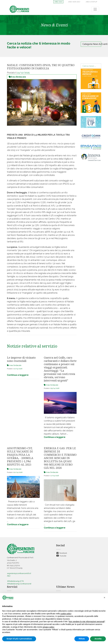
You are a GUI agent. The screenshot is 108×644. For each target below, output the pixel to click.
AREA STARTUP (91, 2)
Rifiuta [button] (82, 639)
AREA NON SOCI (74, 2)
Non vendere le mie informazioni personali (86, 622)
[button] (12, 102)
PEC (9, 576)
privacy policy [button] (48, 627)
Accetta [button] (98, 639)
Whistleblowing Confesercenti (19, 584)
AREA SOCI (58, 2)
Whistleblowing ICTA (15, 581)
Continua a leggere (18, 375)
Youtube (61, 556)
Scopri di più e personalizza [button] (19, 639)
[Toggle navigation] (95, 9)
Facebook (62, 553)
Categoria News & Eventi (92, 44)
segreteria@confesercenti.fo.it (19, 573)
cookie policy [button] (66, 614)
